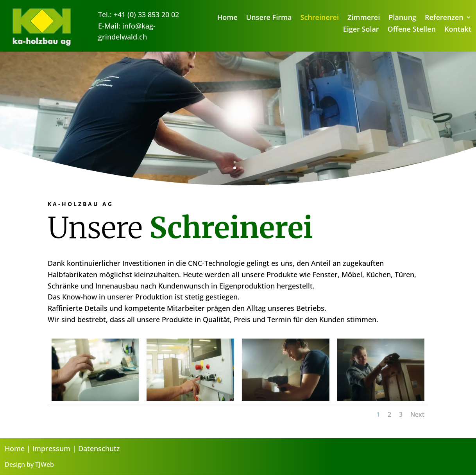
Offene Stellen (412, 30)
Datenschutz (99, 448)
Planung (402, 18)
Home (227, 18)
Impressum (51, 448)
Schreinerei (320, 18)
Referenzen (444, 18)
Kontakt (458, 30)
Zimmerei (364, 18)
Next (417, 414)
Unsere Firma (269, 18)
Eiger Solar (361, 30)
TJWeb (45, 464)
